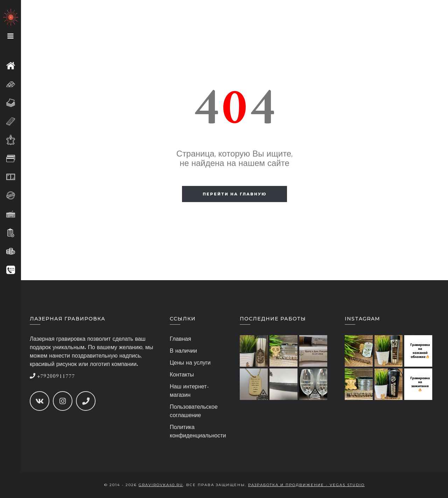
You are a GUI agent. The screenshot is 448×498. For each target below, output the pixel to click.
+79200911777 (52, 376)
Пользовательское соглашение (194, 411)
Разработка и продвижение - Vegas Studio (306, 485)
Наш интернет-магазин (189, 391)
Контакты (182, 375)
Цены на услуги (190, 363)
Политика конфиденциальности (198, 432)
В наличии (183, 351)
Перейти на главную (235, 194)
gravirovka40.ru (161, 485)
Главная (180, 339)
